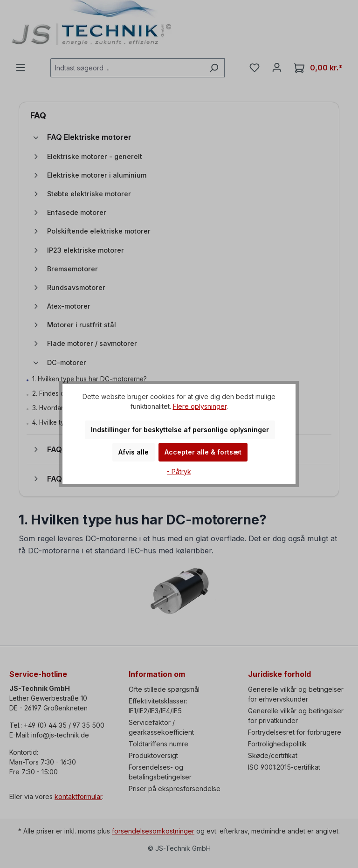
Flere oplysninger (200, 406)
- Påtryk (179, 472)
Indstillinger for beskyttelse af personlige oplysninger (180, 430)
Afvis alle (134, 452)
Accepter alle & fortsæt (203, 452)
